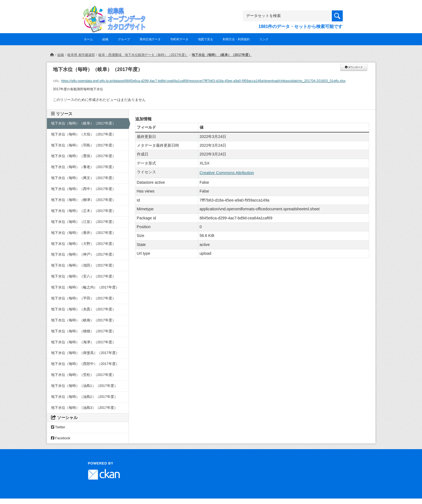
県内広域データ (150, 39)
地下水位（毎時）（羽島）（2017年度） (83, 145)
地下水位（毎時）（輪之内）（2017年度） (85, 287)
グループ (124, 39)
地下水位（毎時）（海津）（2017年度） (83, 342)
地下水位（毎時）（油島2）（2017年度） (84, 397)
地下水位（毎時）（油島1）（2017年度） (84, 386)
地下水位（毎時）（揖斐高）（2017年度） (85, 353)
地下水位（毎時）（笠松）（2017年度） (83, 375)
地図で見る (206, 39)
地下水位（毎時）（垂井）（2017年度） (83, 233)
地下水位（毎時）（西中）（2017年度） (83, 189)
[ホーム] (52, 55)
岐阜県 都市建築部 (81, 55)
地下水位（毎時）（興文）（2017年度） (83, 178)
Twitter (58, 427)
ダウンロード (354, 67)
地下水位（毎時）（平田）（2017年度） (83, 298)
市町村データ (179, 39)
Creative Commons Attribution (227, 173)
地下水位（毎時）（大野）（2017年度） (83, 244)
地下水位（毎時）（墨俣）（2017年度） (83, 156)
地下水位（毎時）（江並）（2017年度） (83, 222)
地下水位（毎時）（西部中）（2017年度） (85, 364)
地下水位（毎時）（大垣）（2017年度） (83, 134)
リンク (264, 39)
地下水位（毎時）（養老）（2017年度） (83, 167)
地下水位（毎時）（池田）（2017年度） (83, 265)
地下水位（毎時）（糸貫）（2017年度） (83, 309)
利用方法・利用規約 (236, 39)
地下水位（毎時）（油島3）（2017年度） (84, 408)
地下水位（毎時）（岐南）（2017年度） (83, 320)
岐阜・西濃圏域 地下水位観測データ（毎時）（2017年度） (143, 55)
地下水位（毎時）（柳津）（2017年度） (83, 200)
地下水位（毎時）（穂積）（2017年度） (83, 331)
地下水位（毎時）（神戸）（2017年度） (83, 254)
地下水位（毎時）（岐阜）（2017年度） (222, 55)
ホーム (88, 39)
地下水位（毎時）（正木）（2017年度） (83, 211)
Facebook (61, 438)
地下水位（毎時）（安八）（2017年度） (83, 276)
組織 (105, 39)
